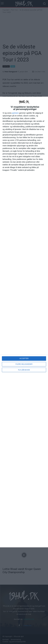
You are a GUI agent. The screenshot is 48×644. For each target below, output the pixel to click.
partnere (15, 113)
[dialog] (24, 322)
